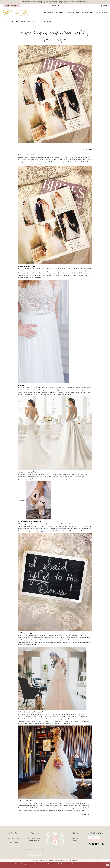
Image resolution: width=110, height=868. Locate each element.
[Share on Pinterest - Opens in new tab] (88, 815)
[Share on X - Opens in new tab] (91, 815)
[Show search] (96, 6)
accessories (76, 841)
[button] (105, 6)
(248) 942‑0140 (14, 843)
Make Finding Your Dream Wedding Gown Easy (33, 21)
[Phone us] (55, 6)
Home (5, 21)
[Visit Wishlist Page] (99, 6)
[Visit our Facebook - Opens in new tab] (90, 846)
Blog (11, 21)
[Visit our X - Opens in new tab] (99, 846)
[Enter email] (96, 838)
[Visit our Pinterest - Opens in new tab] (96, 846)
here (55, 866)
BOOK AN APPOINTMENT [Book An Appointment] (11, 6)
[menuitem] (11, 6)
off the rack (76, 839)
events (76, 843)
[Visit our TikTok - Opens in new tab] (103, 846)
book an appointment (34, 855)
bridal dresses (76, 837)
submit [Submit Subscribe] (96, 841)
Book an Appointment (65, 3)
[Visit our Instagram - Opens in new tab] (93, 846)
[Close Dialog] (2, 865)
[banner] (16, 14)
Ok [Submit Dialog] (107, 865)
